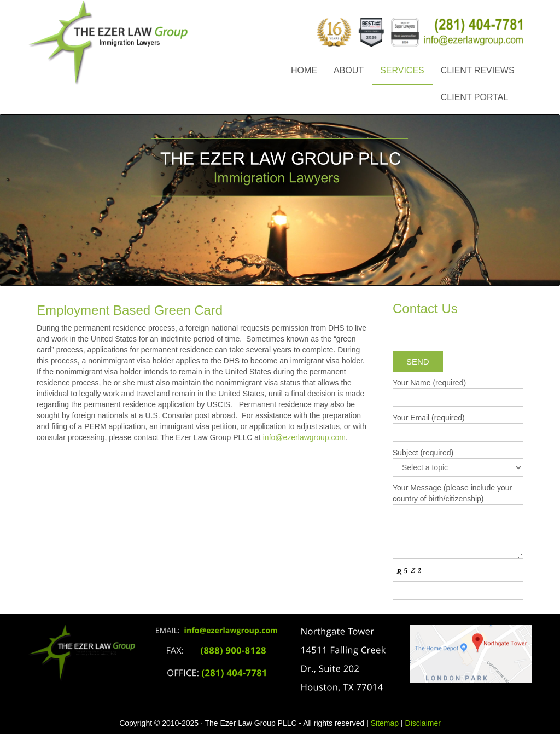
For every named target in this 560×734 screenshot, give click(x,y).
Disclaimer (423, 723)
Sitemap (385, 723)
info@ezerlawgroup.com (304, 437)
